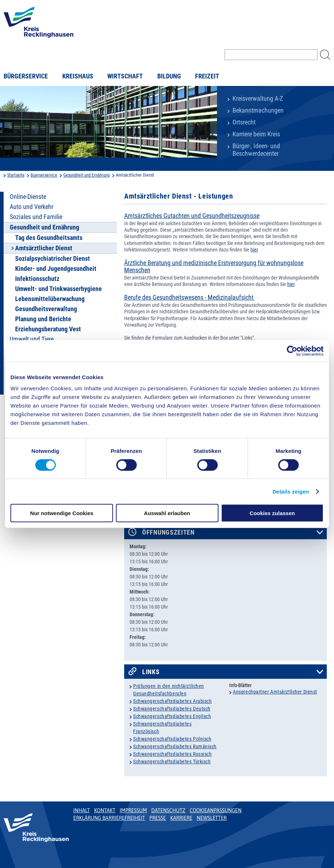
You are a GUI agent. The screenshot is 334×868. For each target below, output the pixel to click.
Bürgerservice (26, 76)
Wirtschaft (125, 76)
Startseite (16, 175)
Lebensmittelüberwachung (50, 299)
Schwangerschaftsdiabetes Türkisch (172, 762)
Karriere (181, 818)
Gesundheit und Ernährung (87, 175)
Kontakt (105, 810)
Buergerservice (44, 175)
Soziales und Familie (36, 217)
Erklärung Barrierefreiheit (109, 818)
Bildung (169, 76)
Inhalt (82, 810)
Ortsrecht (244, 122)
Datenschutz (168, 810)
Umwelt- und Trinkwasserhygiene (58, 289)
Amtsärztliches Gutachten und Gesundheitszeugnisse (192, 216)
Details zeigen (291, 491)
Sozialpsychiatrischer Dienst (53, 259)
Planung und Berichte (43, 319)
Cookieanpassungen (216, 810)
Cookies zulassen (272, 513)
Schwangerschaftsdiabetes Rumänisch (175, 746)
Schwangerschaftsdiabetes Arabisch (172, 701)
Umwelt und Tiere (32, 339)
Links (151, 672)
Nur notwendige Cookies (62, 513)
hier (254, 250)
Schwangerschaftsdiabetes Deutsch (172, 709)
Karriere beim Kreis (256, 134)
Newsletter (211, 818)
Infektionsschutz (37, 279)
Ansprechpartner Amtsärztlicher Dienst (275, 692)
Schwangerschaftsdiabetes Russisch (172, 754)
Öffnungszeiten (168, 532)
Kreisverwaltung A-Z (258, 99)
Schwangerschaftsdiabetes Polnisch (172, 739)
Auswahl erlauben (167, 513)
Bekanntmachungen (258, 110)
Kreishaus (78, 76)
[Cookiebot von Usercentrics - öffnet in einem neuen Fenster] (292, 351)
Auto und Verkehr (31, 207)
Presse (158, 818)
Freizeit (207, 76)
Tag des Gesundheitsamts (49, 238)
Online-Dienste (28, 197)
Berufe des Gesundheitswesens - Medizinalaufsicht (189, 297)
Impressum (134, 810)
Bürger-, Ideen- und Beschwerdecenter (256, 150)
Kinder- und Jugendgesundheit (56, 269)
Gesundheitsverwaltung (46, 309)
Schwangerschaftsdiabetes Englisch (172, 716)
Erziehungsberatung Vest (48, 329)
